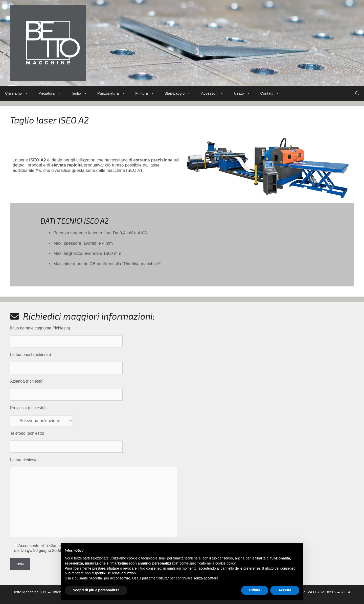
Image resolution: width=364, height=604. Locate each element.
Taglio (82, 93)
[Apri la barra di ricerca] (357, 93)
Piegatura (52, 93)
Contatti (273, 93)
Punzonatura (114, 93)
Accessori (215, 93)
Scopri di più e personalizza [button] (96, 590)
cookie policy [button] (225, 563)
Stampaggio (180, 93)
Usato (244, 93)
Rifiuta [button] (255, 590)
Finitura (147, 93)
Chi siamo (19, 93)
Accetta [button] (285, 590)
